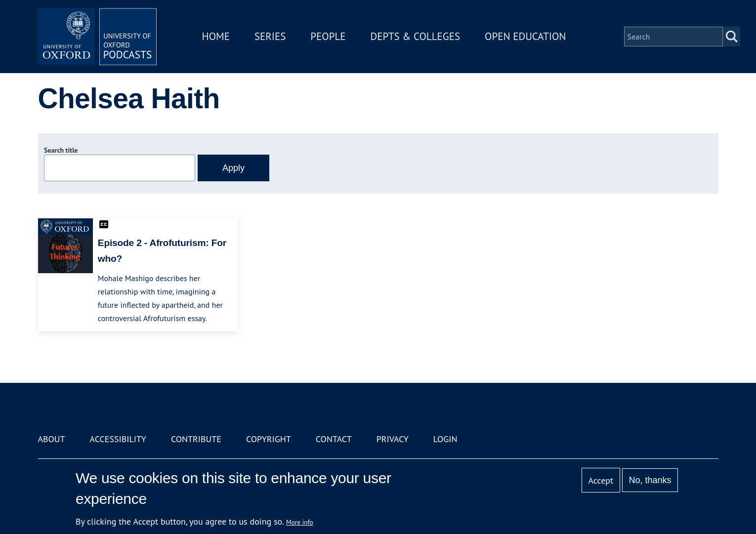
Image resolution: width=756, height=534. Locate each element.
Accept (601, 480)
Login (445, 439)
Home (216, 36)
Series (270, 36)
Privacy (393, 439)
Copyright (269, 439)
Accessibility (118, 439)
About (52, 439)
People (328, 36)
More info (300, 522)
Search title (61, 150)
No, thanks (650, 480)
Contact (334, 439)
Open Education (525, 36)
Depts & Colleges (416, 36)
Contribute (196, 439)
